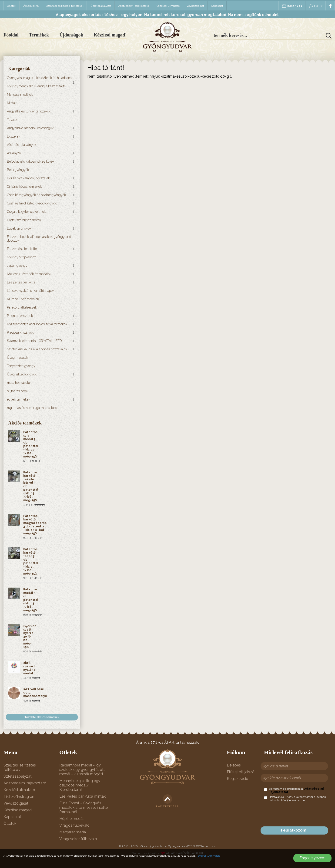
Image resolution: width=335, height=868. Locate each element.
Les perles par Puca (21, 282)
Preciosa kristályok (20, 332)
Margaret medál (73, 832)
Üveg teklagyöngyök (22, 374)
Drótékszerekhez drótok (24, 220)
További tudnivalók (208, 856)
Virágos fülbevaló (74, 825)
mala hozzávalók (19, 383)
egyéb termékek (18, 399)
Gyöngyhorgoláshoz (22, 257)
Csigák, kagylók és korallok (26, 212)
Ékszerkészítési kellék (23, 249)
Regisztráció (238, 779)
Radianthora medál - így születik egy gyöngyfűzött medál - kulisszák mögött (82, 770)
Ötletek (12, 6)
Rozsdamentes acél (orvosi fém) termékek (37, 324)
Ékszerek (13, 136)
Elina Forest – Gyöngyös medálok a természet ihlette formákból (84, 807)
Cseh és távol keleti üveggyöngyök (32, 203)
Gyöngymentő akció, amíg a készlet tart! (36, 86)
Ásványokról (31, 6)
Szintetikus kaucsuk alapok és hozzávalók (37, 349)
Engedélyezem (312, 858)
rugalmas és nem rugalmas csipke (32, 408)
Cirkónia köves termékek (24, 187)
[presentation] (299, 814)
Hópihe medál (71, 819)
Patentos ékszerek (20, 316)
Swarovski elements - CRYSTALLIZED (34, 341)
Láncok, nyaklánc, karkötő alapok (31, 291)
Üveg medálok (17, 358)
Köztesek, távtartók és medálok (29, 274)
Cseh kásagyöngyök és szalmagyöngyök (36, 195)
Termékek (39, 35)
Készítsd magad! (110, 35)
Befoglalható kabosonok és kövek (31, 161)
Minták (12, 103)
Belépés (234, 765)
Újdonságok (71, 35)
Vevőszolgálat (195, 6)
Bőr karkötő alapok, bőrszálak (28, 178)
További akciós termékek (42, 717)
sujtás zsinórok (18, 391)
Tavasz (12, 120)
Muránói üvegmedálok (23, 299)
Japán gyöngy (17, 266)
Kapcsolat (217, 6)
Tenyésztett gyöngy (21, 366)
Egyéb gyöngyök (19, 228)
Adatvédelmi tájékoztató (134, 6)
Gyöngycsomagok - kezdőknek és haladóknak (40, 78)
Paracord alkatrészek (22, 307)
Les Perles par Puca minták (82, 796)
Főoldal (11, 35)
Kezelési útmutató (168, 6)
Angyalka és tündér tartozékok (29, 111)
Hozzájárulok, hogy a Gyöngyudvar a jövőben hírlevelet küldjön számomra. (295, 799)
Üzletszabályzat (101, 6)
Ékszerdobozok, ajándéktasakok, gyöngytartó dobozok (39, 239)
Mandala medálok (20, 95)
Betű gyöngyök (18, 170)
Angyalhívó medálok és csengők (30, 128)
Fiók (316, 6)
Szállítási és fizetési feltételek (65, 6)
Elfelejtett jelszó (241, 772)
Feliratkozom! (294, 830)
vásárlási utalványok (22, 145)
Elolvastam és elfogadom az (294, 790)
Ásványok (14, 153)
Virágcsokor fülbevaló (78, 839)
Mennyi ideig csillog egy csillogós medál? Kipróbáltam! (80, 785)
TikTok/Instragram (20, 797)
